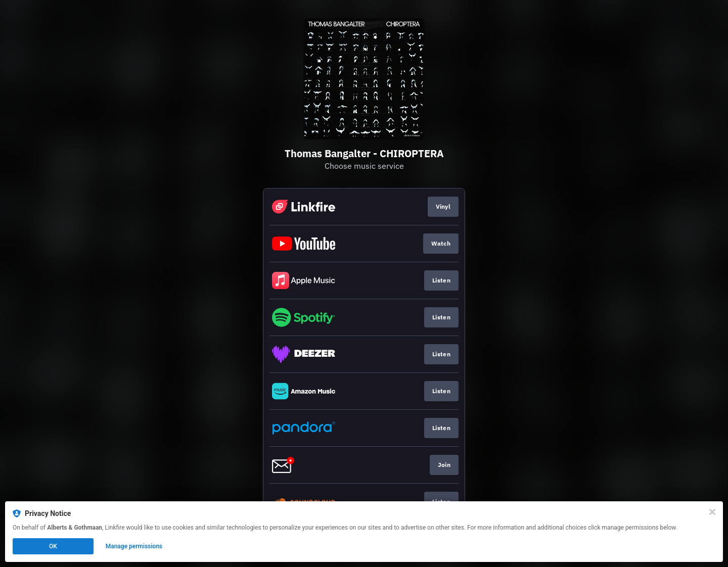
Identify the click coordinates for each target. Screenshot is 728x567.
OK (53, 546)
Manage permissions (134, 546)
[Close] (712, 512)
